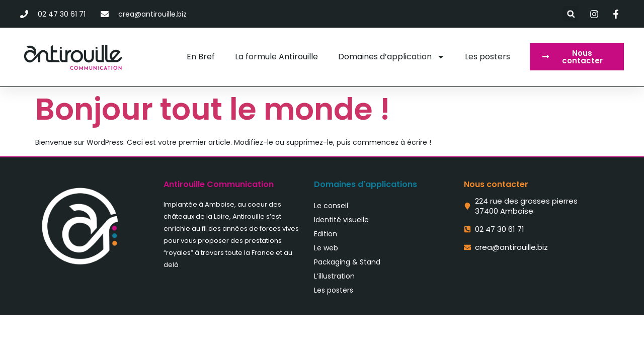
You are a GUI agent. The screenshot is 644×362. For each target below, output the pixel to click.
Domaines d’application (391, 57)
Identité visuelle (341, 220)
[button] (571, 14)
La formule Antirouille (276, 57)
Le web (326, 248)
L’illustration (334, 276)
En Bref (201, 57)
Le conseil (331, 206)
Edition (326, 234)
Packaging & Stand (347, 262)
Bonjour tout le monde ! (213, 109)
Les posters (488, 57)
